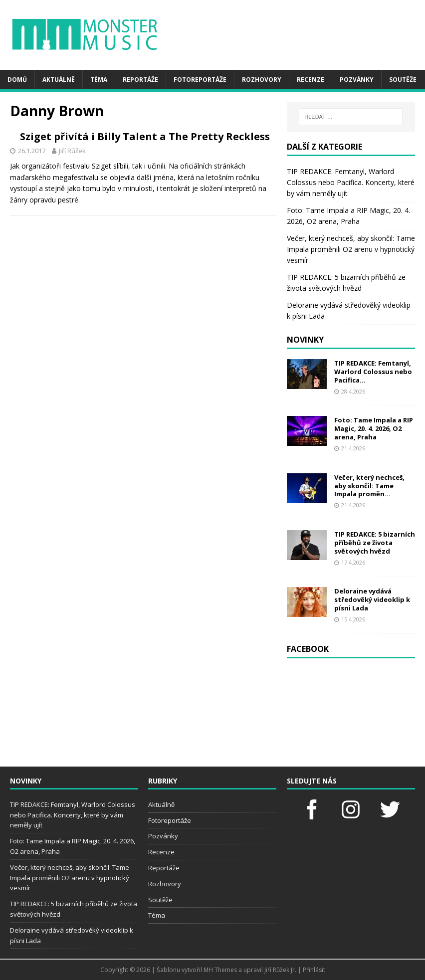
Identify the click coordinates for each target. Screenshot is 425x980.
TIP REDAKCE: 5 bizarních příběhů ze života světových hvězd (375, 543)
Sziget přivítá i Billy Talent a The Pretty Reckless (206, 143)
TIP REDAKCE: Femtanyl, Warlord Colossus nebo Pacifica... (373, 372)
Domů (17, 80)
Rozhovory (262, 80)
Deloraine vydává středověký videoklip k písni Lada (372, 599)
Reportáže (140, 80)
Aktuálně (59, 80)
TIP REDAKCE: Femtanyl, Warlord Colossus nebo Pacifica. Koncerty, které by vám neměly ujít (351, 183)
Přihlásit (314, 970)
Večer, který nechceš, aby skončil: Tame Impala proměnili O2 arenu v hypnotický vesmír (351, 249)
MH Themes (220, 970)
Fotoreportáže (200, 80)
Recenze (311, 80)
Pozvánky (357, 80)
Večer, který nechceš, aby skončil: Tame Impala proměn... (369, 486)
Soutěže (403, 80)
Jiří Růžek (200, 164)
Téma (99, 80)
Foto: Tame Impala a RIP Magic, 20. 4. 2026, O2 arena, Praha (374, 428)
